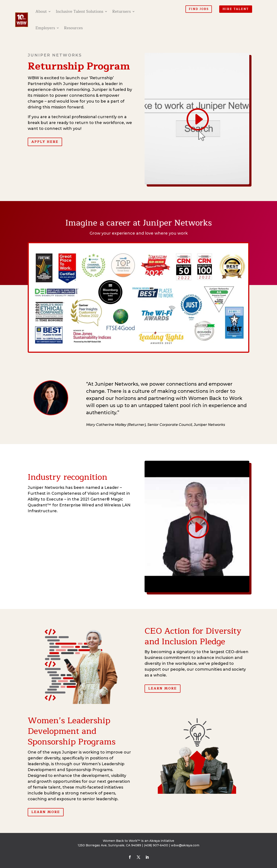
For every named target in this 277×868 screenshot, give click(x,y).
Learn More (163, 688)
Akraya (155, 841)
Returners (122, 11)
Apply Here (45, 142)
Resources (73, 28)
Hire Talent (236, 9)
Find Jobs (199, 9)
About (41, 11)
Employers (45, 28)
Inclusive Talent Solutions (80, 11)
